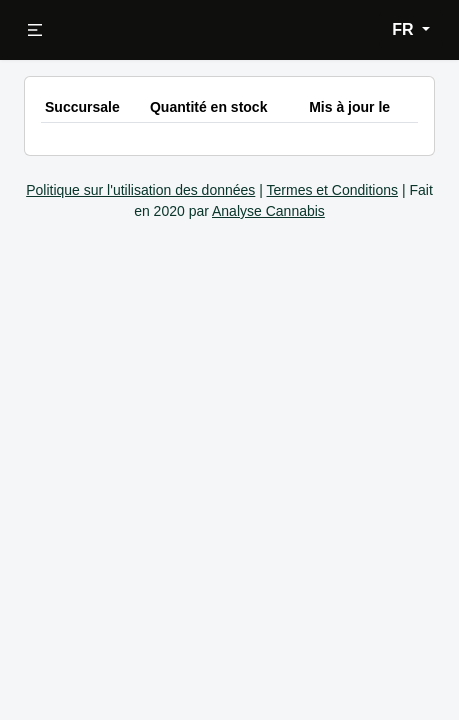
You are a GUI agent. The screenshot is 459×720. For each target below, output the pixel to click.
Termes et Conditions (333, 190)
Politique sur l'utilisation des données (140, 190)
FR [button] (405, 29)
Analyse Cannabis (268, 211)
